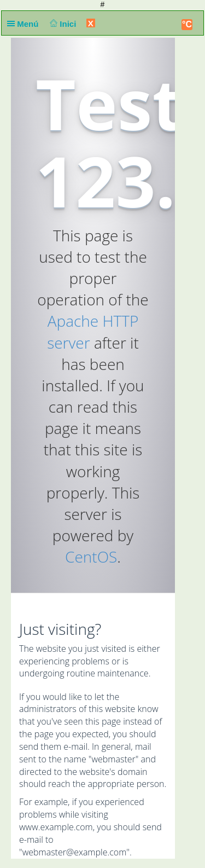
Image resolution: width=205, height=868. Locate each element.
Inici (62, 24)
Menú (25, 24)
